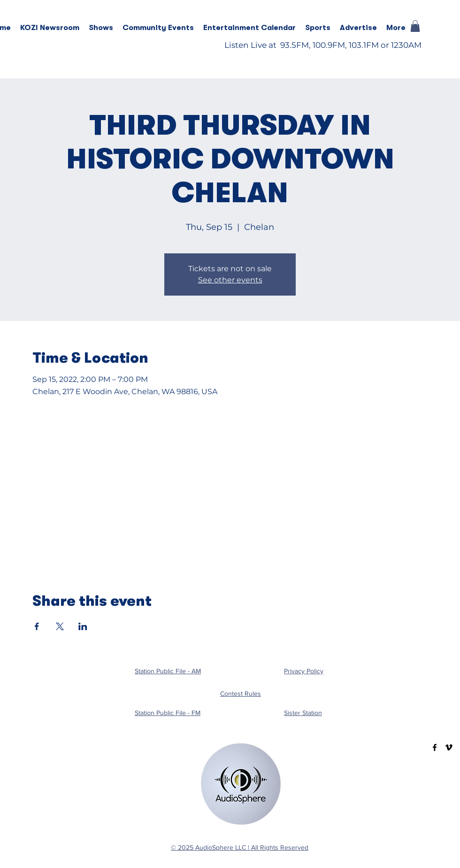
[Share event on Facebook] (37, 626)
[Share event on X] (60, 626)
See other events (230, 280)
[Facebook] (435, 747)
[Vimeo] (449, 747)
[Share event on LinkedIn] (83, 626)
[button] (101, 28)
